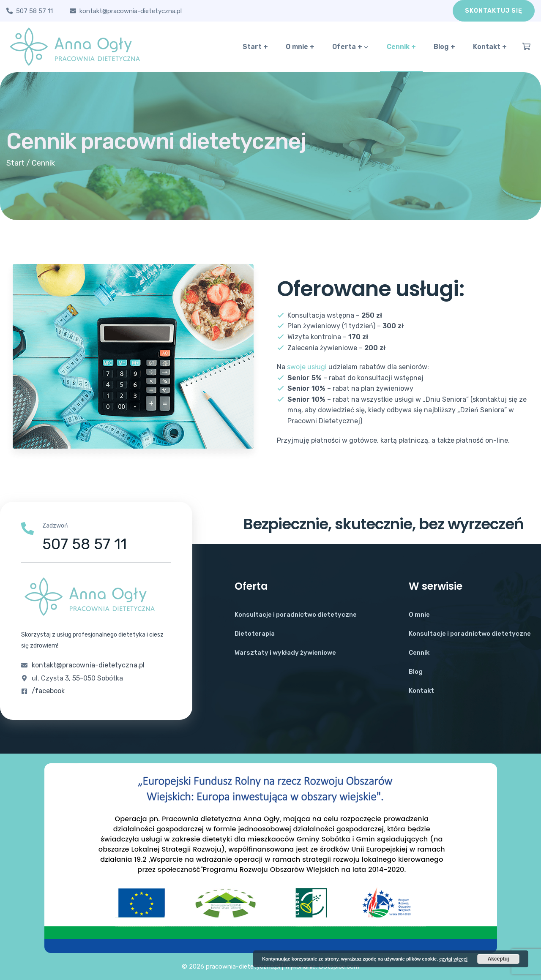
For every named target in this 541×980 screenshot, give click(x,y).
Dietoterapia (255, 634)
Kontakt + (490, 47)
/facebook (48, 691)
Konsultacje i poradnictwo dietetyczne (296, 615)
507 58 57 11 (34, 11)
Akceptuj (499, 959)
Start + (255, 47)
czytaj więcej (453, 959)
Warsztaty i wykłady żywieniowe (285, 653)
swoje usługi (307, 367)
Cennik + (401, 47)
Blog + (444, 47)
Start (15, 163)
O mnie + (300, 47)
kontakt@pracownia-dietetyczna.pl (131, 11)
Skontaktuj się (494, 11)
